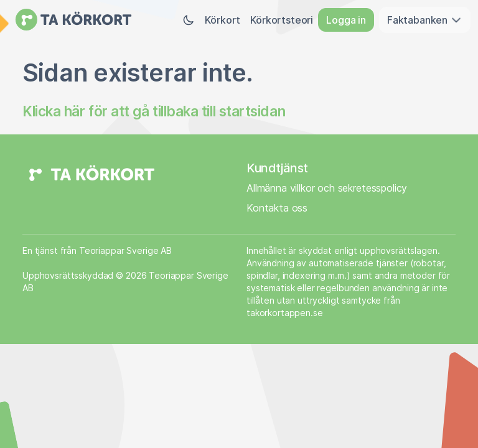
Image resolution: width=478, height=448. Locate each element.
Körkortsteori (282, 20)
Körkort (223, 20)
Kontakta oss (277, 208)
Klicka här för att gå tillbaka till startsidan (154, 111)
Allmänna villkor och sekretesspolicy (327, 188)
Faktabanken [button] (425, 20)
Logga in (346, 20)
